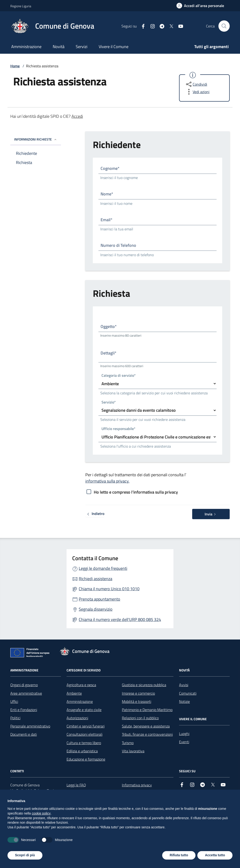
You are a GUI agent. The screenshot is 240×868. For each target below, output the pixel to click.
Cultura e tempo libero (84, 743)
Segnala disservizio (96, 609)
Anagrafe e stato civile (84, 710)
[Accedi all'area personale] (200, 6)
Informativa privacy (137, 785)
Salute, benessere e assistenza (146, 726)
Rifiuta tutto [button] (179, 855)
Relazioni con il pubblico (140, 718)
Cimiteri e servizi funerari (86, 726)
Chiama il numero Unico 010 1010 (109, 589)
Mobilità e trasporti (137, 701)
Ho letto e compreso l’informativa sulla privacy (136, 492)
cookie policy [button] (41, 813)
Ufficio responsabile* (118, 429)
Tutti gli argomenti (212, 47)
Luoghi (184, 734)
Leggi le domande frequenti (103, 568)
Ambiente (74, 693)
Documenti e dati (24, 734)
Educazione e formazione (86, 759)
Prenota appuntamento (99, 599)
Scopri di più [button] (25, 855)
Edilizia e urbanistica (82, 751)
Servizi (82, 47)
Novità (59, 47)
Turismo (128, 743)
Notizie (184, 701)
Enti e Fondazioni (24, 710)
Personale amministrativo (30, 726)
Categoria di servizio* (119, 376)
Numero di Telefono (118, 245)
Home (15, 66)
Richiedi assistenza (96, 579)
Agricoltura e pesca (81, 685)
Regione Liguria (21, 6)
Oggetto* (109, 326)
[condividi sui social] (196, 84)
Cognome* (110, 168)
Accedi (77, 116)
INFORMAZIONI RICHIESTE (36, 139)
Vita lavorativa (133, 751)
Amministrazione (26, 47)
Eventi (184, 742)
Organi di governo (24, 685)
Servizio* (109, 402)
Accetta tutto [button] (215, 855)
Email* (107, 220)
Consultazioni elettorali (84, 734)
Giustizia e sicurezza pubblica (144, 685)
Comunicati (188, 693)
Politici (15, 718)
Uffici (14, 701)
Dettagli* (109, 353)
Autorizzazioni (77, 718)
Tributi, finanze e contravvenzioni (147, 734)
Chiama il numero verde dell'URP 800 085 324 (120, 619)
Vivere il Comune (114, 47)
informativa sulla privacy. (107, 481)
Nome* (107, 194)
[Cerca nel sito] (224, 26)
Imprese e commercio (138, 693)
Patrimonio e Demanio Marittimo (147, 710)
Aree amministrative (26, 693)
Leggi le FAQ (76, 785)
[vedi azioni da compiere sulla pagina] (197, 92)
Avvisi (184, 685)
